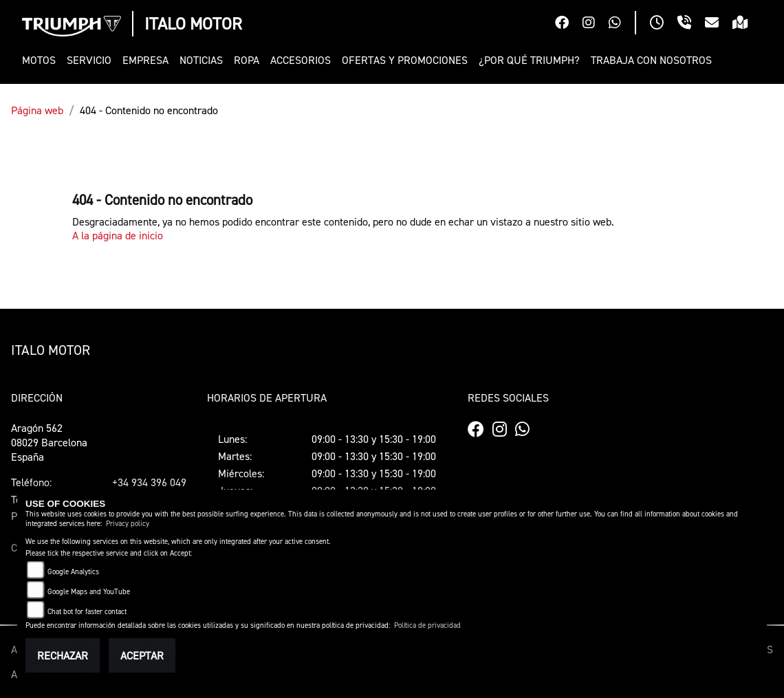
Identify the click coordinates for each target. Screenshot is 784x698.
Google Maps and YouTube (89, 592)
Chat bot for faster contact (87, 612)
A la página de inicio (118, 235)
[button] (42, 60)
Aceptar (142, 655)
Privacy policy (128, 524)
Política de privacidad (427, 625)
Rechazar (63, 655)
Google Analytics (73, 572)
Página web (37, 110)
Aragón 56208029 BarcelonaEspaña (49, 442)
